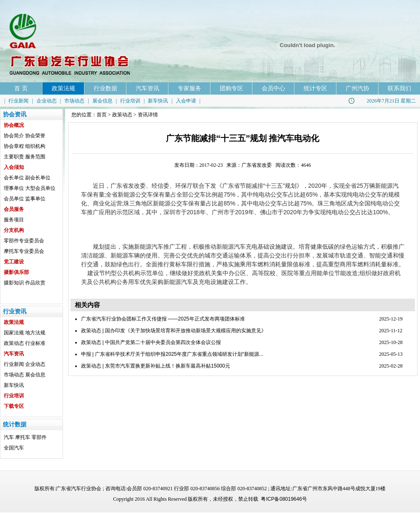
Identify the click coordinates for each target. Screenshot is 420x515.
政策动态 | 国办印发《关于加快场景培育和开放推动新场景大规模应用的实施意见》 (174, 331)
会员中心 (273, 88)
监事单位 (35, 199)
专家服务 (189, 88)
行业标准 (35, 343)
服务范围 (35, 157)
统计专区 (315, 88)
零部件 (39, 437)
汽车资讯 (147, 88)
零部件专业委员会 (24, 241)
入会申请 (186, 101)
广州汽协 (357, 88)
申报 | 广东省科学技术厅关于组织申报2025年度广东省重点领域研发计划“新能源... (172, 354)
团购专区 (231, 88)
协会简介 (14, 136)
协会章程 (14, 146)
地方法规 (35, 333)
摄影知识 (14, 283)
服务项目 (14, 220)
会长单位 (14, 178)
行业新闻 (18, 101)
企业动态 (47, 101)
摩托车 (23, 437)
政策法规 (63, 88)
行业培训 (130, 101)
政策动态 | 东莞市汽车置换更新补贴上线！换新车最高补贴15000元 (156, 366)
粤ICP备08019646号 (284, 499)
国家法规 (14, 333)
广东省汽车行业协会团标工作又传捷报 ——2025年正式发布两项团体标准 (163, 319)
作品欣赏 (35, 283)
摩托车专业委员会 (24, 251)
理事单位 (14, 188)
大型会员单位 (40, 188)
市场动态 (74, 101)
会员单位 (14, 199)
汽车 (9, 437)
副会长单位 (38, 178)
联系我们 (399, 88)
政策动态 (14, 343)
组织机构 (35, 146)
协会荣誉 (35, 136)
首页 (102, 115)
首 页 (21, 88)
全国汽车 (14, 448)
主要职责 (14, 157)
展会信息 (102, 101)
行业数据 (105, 88)
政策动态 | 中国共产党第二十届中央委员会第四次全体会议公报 (151, 342)
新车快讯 (158, 101)
